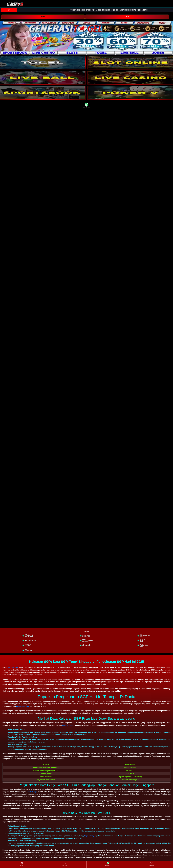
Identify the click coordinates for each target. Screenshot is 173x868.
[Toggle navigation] (4, 4)
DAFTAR (43, 17)
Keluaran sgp (13, 667)
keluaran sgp (32, 792)
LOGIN (127, 17)
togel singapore (68, 725)
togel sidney (89, 836)
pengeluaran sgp (23, 706)
